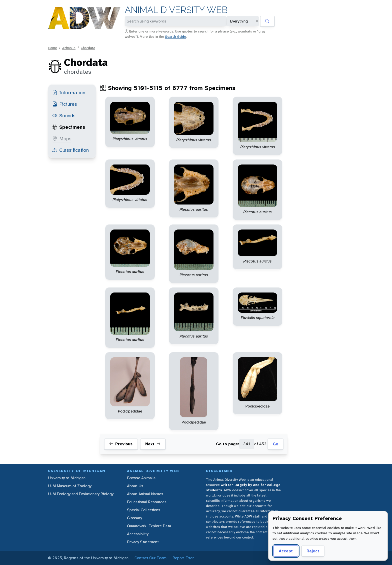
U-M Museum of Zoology (70, 486)
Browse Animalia (141, 478)
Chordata (88, 48)
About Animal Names (145, 494)
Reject (313, 551)
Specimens (69, 127)
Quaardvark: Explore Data (149, 526)
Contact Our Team (150, 558)
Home (52, 48)
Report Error (183, 558)
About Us (135, 486)
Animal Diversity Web (176, 10)
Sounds (64, 115)
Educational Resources (147, 502)
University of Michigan (67, 478)
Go (275, 444)
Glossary (134, 518)
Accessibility (138, 534)
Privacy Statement (143, 542)
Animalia (69, 48)
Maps (62, 138)
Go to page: (228, 444)
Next (153, 444)
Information (69, 92)
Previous (121, 444)
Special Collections (144, 510)
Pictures (65, 104)
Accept (286, 551)
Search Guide (175, 36)
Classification (70, 150)
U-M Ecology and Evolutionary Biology (81, 494)
